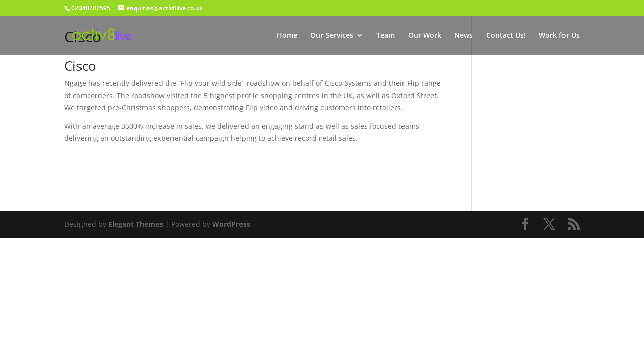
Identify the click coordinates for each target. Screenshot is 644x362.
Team (386, 36)
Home (287, 36)
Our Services (332, 36)
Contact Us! (506, 36)
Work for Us (559, 36)
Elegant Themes (136, 224)
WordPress (231, 224)
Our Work (425, 36)
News (464, 36)
